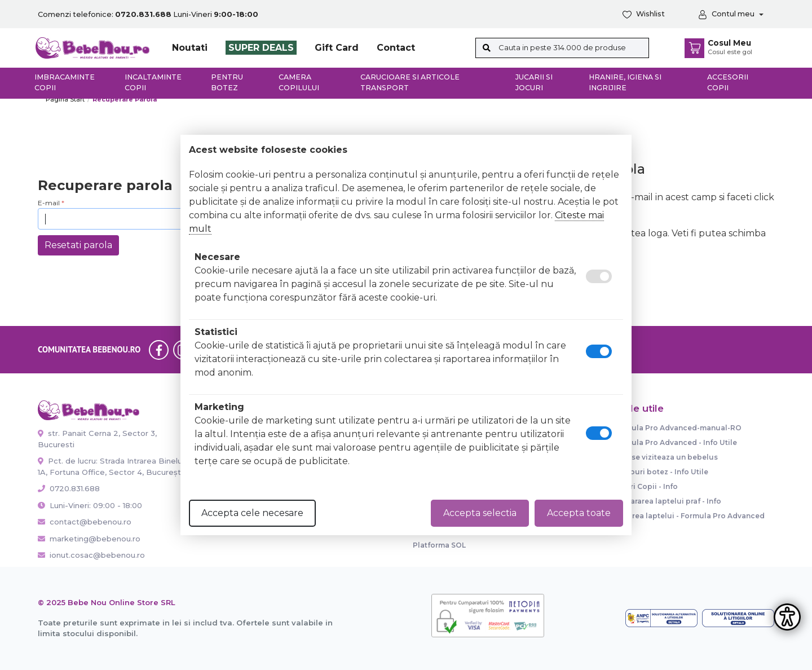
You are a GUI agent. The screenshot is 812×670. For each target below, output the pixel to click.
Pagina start (65, 99)
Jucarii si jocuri (534, 82)
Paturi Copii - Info (645, 486)
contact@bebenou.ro (85, 522)
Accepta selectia (480, 513)
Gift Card (337, 48)
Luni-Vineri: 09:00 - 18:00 (90, 505)
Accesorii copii (728, 82)
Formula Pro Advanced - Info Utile (675, 442)
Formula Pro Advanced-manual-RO (677, 428)
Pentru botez (227, 82)
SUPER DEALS (261, 48)
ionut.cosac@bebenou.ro (91, 555)
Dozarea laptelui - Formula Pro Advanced (689, 516)
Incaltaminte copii (153, 82)
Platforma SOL (439, 545)
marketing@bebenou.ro (89, 539)
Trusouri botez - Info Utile (661, 472)
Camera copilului (299, 82)
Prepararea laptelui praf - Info (667, 501)
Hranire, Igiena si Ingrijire (625, 82)
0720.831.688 (69, 488)
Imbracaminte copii (65, 82)
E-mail (49, 203)
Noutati (190, 48)
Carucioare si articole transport (410, 82)
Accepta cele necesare (252, 513)
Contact (396, 48)
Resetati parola (78, 245)
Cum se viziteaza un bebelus (665, 457)
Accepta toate (579, 513)
